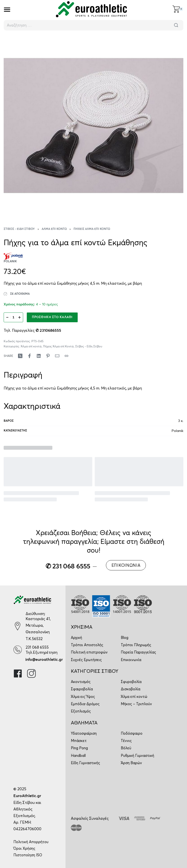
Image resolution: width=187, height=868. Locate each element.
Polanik (178, 431)
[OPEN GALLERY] (93, 126)
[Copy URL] (66, 356)
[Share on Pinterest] (48, 356)
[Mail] (57, 356)
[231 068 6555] (18, 650)
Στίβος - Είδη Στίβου (19, 229)
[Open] (7, 10)
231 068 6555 (37, 647)
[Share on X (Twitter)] (20, 356)
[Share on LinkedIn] (39, 356)
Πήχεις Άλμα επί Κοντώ (92, 229)
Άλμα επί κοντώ (54, 229)
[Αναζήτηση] (176, 25)
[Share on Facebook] (29, 356)
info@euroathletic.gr (44, 660)
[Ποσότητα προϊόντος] (13, 317)
